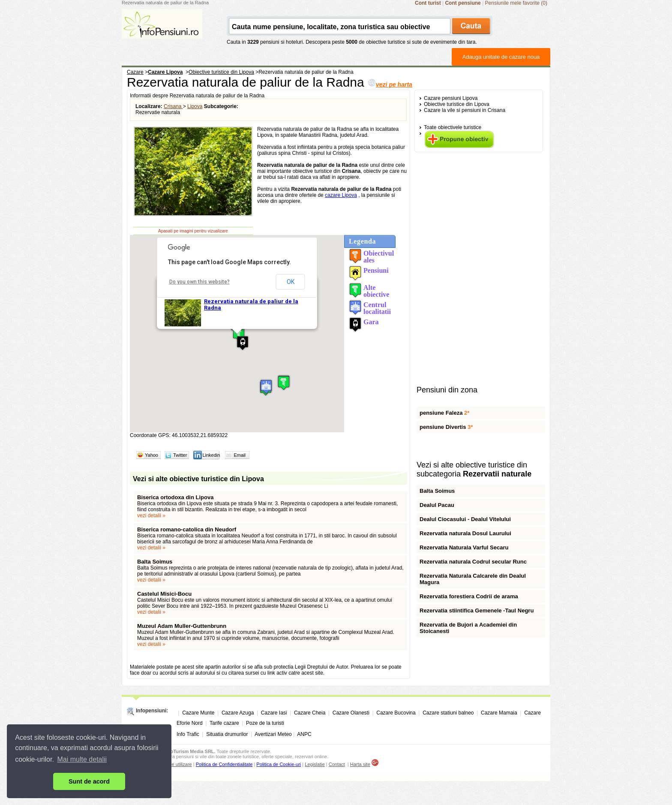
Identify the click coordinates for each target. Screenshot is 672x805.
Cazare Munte (198, 713)
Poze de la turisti (265, 723)
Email (240, 455)
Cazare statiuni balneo (448, 713)
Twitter (180, 455)
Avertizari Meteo (273, 734)
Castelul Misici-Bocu (164, 594)
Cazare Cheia (310, 713)
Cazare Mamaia (499, 713)
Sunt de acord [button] (89, 781)
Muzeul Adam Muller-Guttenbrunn (182, 626)
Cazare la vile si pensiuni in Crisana (465, 110)
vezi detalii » (151, 516)
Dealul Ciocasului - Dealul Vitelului (465, 519)
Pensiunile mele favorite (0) (516, 3)
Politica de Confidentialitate (224, 764)
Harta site (360, 764)
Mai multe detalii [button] (82, 759)
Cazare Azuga (238, 713)
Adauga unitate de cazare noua (501, 57)
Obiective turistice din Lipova (457, 104)
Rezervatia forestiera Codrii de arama (469, 596)
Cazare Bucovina (396, 713)
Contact (337, 764)
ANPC (304, 734)
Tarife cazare (224, 723)
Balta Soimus (155, 562)
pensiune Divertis (446, 427)
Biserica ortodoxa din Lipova (175, 497)
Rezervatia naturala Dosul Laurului (465, 533)
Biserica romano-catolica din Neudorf (187, 529)
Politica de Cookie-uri (279, 764)
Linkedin (211, 455)
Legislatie (315, 764)
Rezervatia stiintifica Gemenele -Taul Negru (477, 611)
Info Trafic (188, 734)
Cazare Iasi (274, 713)
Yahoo (151, 455)
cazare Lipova (341, 195)
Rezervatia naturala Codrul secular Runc (473, 562)
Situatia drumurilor (227, 734)
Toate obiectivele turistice (453, 127)
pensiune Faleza (444, 413)
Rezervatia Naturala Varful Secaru (464, 547)
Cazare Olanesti (351, 713)
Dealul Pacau (437, 505)
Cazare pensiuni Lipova (451, 98)
